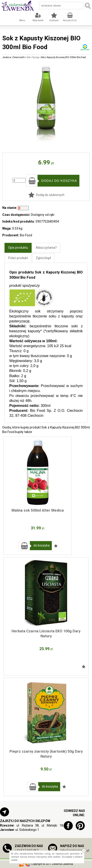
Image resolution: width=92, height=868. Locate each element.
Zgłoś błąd (43, 258)
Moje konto (38, 20)
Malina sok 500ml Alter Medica (38, 510)
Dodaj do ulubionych (50, 195)
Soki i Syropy (33, 57)
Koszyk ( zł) (70, 20)
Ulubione (54, 20)
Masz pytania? (46, 248)
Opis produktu (18, 248)
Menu (22, 20)
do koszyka (41, 545)
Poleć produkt (18, 258)
